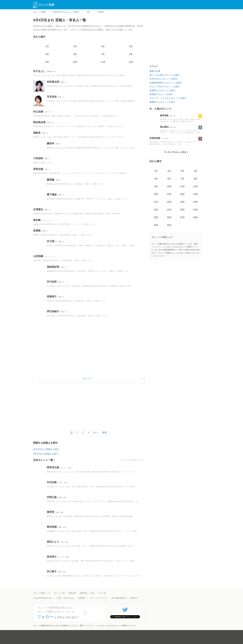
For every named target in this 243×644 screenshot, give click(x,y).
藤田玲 (51, 143)
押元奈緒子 (53, 311)
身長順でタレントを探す (161, 94)
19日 (182, 202)
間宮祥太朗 (53, 467)
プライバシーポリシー (99, 598)
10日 (169, 186)
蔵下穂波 (52, 195)
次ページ (87, 379)
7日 (182, 179)
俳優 (62, 82)
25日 (156, 217)
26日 (169, 217)
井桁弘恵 (52, 497)
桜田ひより (53, 542)
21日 (156, 210)
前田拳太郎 (53, 82)
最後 (104, 432)
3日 (182, 171)
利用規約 (82, 598)
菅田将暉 (52, 527)
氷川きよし (39, 71)
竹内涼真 (52, 482)
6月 (75, 54)
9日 (156, 186)
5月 (47, 54)
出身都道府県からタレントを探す (166, 83)
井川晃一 (52, 241)
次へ (96, 432)
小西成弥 (38, 158)
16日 (196, 194)
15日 (182, 194)
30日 (169, 225)
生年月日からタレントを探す (163, 79)
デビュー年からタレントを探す (165, 87)
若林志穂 (38, 169)
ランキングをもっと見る (175, 152)
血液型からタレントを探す (162, 90)
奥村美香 (164, 115)
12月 (131, 62)
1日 (156, 171)
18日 (169, 202)
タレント (45, 220)
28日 (196, 217)
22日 (169, 210)
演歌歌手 (50, 71)
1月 (47, 46)
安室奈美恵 (155, 138)
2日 (169, 171)
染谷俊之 (52, 557)
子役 (62, 542)
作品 (93, 593)
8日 (196, 179)
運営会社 (134, 598)
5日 (156, 179)
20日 (196, 202)
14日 (169, 194)
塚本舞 (37, 220)
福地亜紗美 (53, 267)
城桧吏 (37, 133)
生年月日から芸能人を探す (46, 449)
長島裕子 (52, 297)
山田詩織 (38, 256)
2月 (75, 46)
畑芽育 (51, 512)
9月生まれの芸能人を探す (46, 454)
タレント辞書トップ (42, 593)
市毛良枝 (52, 97)
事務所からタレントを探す (162, 102)
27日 (182, 217)
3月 (103, 46)
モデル (47, 112)
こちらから (161, 256)
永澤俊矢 (38, 209)
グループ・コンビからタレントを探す (168, 98)
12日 (196, 186)
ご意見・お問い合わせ (65, 598)
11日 (182, 186)
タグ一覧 (102, 593)
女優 (60, 97)
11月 (103, 62)
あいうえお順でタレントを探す (165, 75)
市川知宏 (52, 282)
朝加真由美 (39, 122)
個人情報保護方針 (119, 598)
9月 (47, 62)
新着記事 (72, 593)
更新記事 (83, 593)
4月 (131, 46)
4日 (196, 171)
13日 (156, 194)
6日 (169, 179)
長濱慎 (37, 231)
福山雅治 (164, 127)
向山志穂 (38, 112)
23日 (182, 210)
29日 (156, 225)
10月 (75, 62)
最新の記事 (155, 71)
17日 (156, 202)
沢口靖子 (52, 571)
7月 (103, 54)
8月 (131, 54)
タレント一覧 (59, 593)
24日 (196, 210)
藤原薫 (51, 180)
